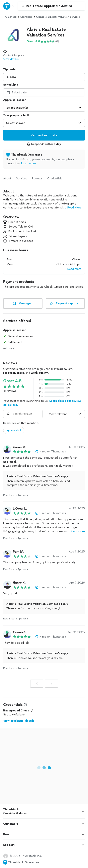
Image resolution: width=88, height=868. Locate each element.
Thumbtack (10, 17)
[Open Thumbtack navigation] (9, 6)
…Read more (77, 531)
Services (22, 179)
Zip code (9, 69)
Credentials (55, 179)
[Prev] (37, 684)
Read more (74, 269)
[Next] (52, 684)
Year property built (16, 115)
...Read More (73, 208)
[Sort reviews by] (65, 414)
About (7, 179)
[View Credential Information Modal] (25, 705)
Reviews (37, 179)
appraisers (26, 17)
